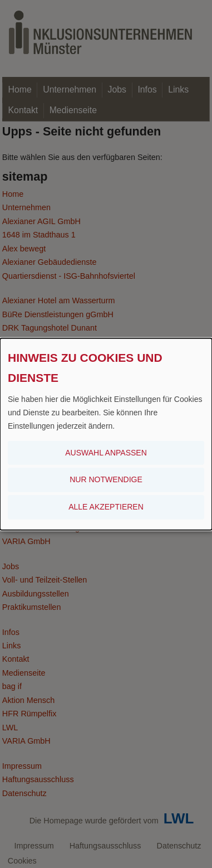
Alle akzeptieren (106, 507)
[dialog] (106, 434)
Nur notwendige (106, 479)
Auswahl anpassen (106, 452)
